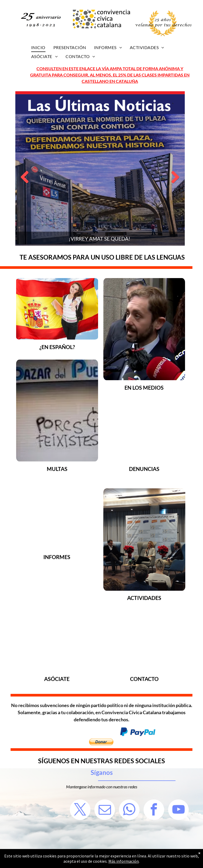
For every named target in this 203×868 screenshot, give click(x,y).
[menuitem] (38, 47)
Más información (124, 861)
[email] (105, 810)
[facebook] (154, 810)
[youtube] (178, 810)
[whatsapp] (129, 810)
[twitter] (80, 810)
